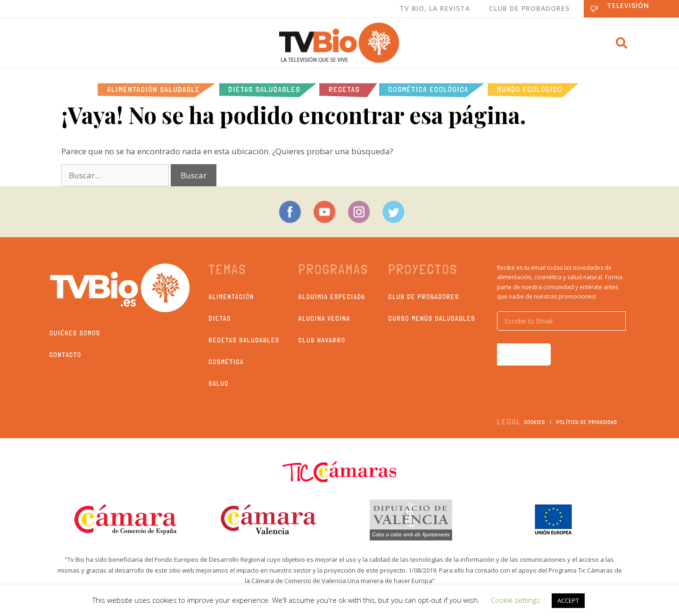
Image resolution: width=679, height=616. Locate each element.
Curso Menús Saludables (432, 318)
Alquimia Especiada (332, 297)
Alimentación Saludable (153, 89)
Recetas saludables (244, 340)
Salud (219, 383)
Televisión (628, 5)
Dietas (220, 318)
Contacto (66, 355)
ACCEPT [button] (568, 600)
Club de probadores (424, 297)
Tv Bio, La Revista (435, 8)
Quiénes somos (75, 333)
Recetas (344, 89)
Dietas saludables (265, 89)
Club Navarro (322, 340)
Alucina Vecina (324, 318)
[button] (621, 43)
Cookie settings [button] (515, 600)
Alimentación (232, 297)
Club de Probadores (529, 8)
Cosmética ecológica (429, 89)
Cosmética (227, 362)
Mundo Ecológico (530, 89)
